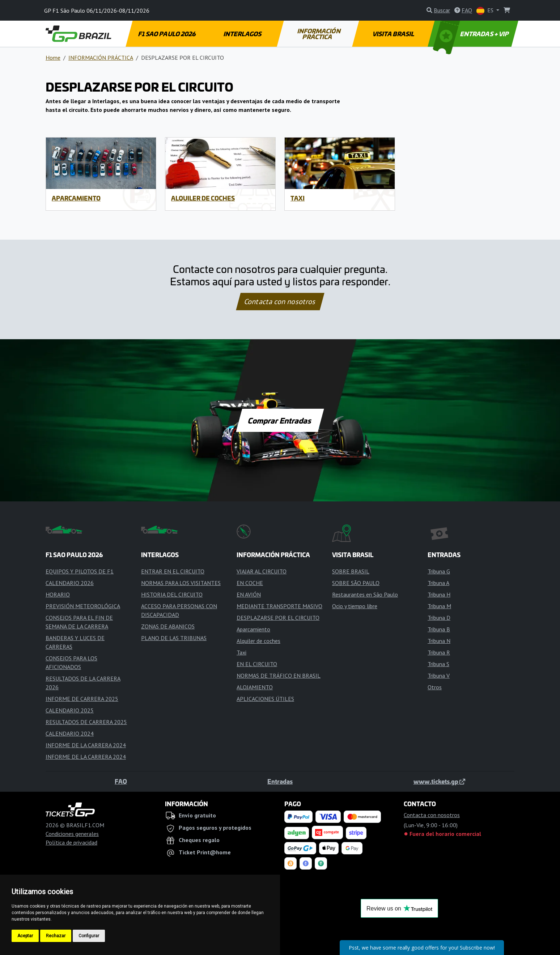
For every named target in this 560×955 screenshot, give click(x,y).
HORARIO (58, 594)
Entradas (280, 781)
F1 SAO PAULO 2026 (167, 34)
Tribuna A (438, 583)
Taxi (298, 198)
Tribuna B (439, 629)
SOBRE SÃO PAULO (356, 583)
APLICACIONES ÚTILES (265, 699)
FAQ (121, 781)
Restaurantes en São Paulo (365, 594)
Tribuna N (439, 641)
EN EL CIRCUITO (257, 664)
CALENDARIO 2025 (70, 710)
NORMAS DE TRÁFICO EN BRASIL (279, 676)
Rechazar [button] (56, 936)
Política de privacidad (71, 842)
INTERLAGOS (243, 34)
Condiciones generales (72, 834)
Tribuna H (439, 594)
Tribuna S (438, 664)
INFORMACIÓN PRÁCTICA (319, 34)
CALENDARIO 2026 (70, 583)
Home (53, 58)
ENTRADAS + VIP (472, 34)
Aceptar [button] (25, 936)
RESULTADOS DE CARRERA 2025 (86, 722)
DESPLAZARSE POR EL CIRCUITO (278, 618)
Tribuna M (439, 606)
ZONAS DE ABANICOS (168, 626)
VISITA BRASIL (394, 34)
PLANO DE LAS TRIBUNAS (174, 638)
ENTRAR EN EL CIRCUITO (173, 571)
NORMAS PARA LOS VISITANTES (181, 583)
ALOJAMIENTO (255, 687)
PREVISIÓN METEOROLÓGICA (83, 606)
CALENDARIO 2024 (70, 733)
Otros (435, 687)
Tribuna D (439, 618)
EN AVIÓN (249, 594)
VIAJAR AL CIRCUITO (262, 571)
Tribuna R (439, 652)
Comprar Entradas (280, 420)
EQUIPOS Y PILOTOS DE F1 (80, 571)
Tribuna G (439, 571)
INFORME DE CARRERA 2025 (82, 699)
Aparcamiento (76, 198)
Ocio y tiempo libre (355, 606)
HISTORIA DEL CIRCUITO (172, 594)
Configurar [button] (89, 936)
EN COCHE (250, 583)
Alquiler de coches (203, 198)
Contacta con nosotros (280, 302)
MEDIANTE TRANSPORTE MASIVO (279, 606)
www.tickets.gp (439, 781)
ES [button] (486, 11)
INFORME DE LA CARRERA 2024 (86, 745)
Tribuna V (439, 676)
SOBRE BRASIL (351, 571)
